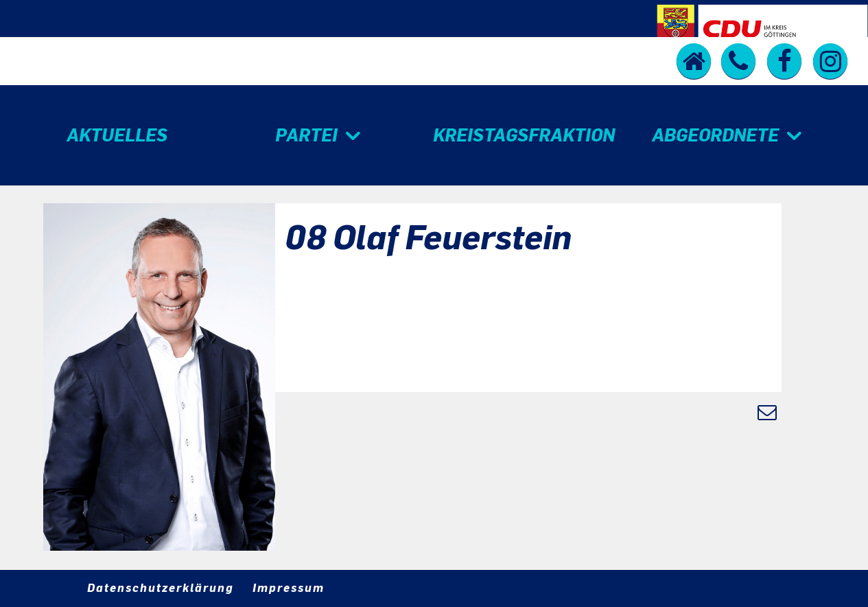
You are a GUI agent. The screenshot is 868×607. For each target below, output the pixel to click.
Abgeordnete (715, 135)
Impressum (289, 588)
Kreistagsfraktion (524, 135)
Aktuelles (117, 135)
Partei (306, 135)
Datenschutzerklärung (161, 588)
